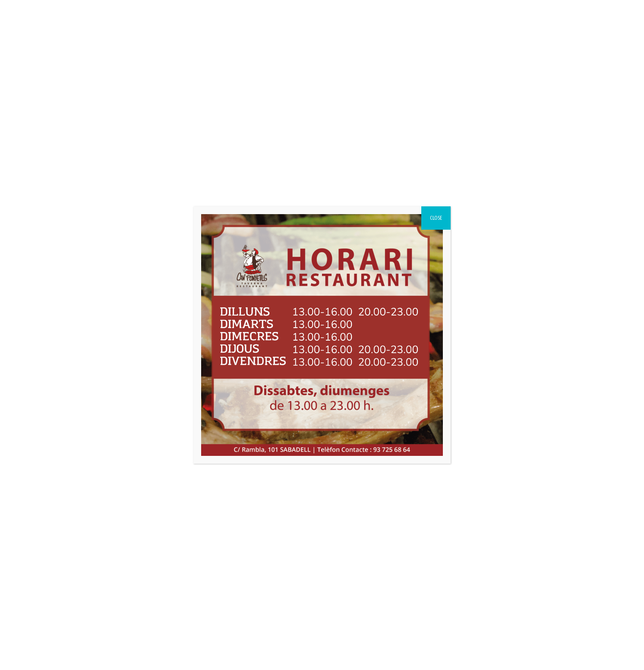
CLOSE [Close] (436, 218)
